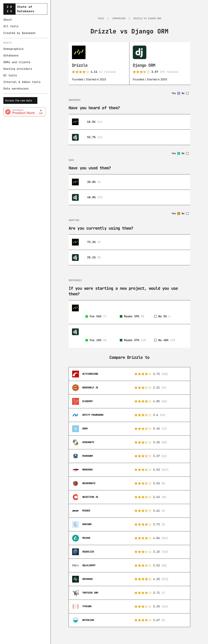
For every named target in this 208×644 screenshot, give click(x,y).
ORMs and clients (17, 62)
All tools (11, 26)
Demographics (14, 49)
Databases (11, 55)
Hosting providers (18, 69)
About (8, 20)
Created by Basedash (19, 33)
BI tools (10, 75)
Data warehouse (15, 89)
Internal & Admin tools (22, 82)
